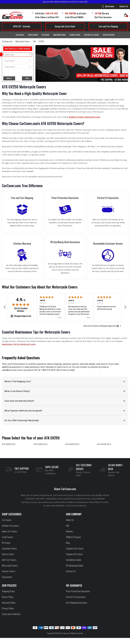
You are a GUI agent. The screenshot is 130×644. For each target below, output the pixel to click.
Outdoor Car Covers (10, 532)
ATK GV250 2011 (9, 450)
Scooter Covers (108, 35)
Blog (68, 549)
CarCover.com (7, 41)
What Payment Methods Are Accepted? (20, 417)
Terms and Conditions (11, 620)
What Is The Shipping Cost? (16, 388)
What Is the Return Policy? (15, 397)
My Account (108, 6)
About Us (70, 526)
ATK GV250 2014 (104, 450)
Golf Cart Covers (9, 566)
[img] (21, 311)
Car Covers (21, 35)
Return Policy (7, 603)
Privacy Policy (8, 615)
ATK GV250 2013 (72, 450)
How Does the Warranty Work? (17, 407)
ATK (33, 41)
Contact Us (124, 6)
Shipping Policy (8, 598)
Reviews (69, 538)
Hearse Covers (75, 35)
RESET (9, 78)
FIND (27, 78)
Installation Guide (73, 566)
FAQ (68, 532)
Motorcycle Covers (91, 35)
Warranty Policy (8, 609)
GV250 (40, 41)
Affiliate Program (73, 543)
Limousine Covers (60, 35)
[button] (5, 313)
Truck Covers (33, 35)
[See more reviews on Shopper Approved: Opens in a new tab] (100, 332)
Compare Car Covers (74, 555)
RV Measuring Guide (74, 572)
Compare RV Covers (74, 560)
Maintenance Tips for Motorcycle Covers (22, 351)
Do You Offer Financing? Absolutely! (20, 427)
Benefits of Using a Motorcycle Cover (84, 120)
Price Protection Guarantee (77, 598)
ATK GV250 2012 (40, 450)
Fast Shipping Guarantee (76, 609)
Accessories (7, 583)
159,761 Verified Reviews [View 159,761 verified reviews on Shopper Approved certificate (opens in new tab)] (22, 316)
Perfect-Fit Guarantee (75, 603)
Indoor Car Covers (9, 538)
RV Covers (46, 35)
